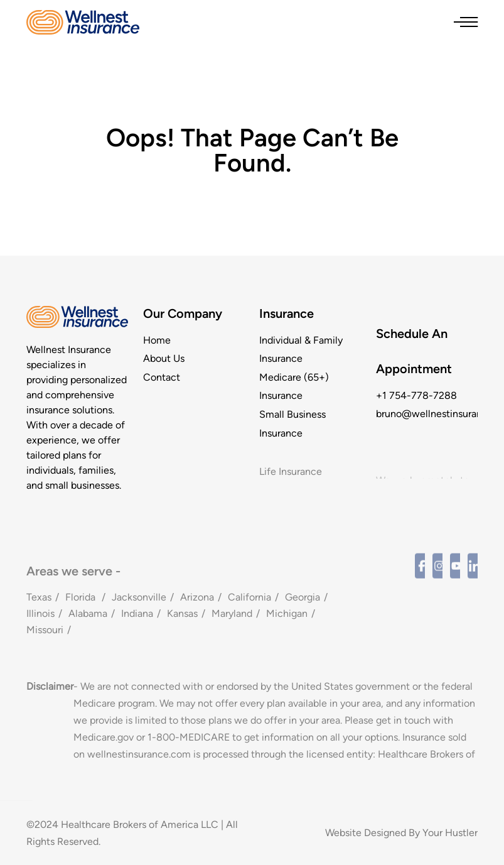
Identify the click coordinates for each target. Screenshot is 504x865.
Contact (162, 377)
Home (157, 340)
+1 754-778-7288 (416, 395)
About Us (164, 358)
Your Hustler (450, 833)
